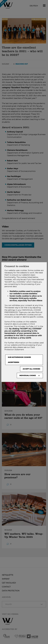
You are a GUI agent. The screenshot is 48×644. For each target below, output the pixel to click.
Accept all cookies (31, 369)
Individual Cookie (28, 375)
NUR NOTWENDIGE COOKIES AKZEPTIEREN (19, 360)
